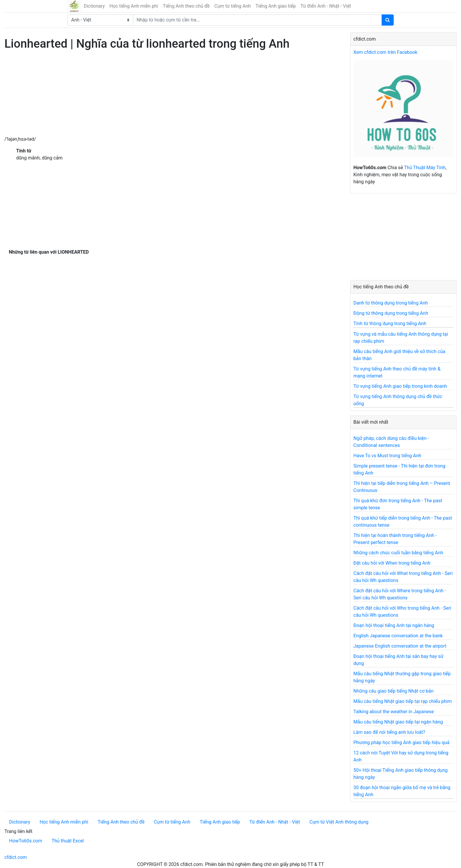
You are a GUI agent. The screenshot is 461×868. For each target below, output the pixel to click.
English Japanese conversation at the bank (398, 636)
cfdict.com (16, 857)
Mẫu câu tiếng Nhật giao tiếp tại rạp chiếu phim (403, 701)
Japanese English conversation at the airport (400, 646)
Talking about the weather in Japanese (394, 712)
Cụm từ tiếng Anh (233, 6)
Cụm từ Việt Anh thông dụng (339, 822)
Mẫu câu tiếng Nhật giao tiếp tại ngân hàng (398, 722)
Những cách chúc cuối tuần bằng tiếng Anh (398, 553)
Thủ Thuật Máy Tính (425, 168)
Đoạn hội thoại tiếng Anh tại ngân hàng (394, 625)
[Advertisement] (173, 94)
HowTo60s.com (26, 841)
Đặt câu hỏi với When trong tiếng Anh (392, 563)
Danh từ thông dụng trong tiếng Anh (391, 303)
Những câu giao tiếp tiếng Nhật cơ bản (394, 691)
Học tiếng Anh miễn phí (134, 6)
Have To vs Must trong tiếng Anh (387, 456)
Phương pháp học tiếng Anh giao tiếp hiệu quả (401, 743)
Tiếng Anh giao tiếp (276, 6)
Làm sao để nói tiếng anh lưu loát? (389, 732)
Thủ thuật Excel (68, 841)
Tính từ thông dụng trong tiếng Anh (390, 324)
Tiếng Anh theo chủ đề (186, 6)
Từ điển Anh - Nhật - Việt (326, 6)
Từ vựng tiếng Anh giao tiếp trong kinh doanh (400, 386)
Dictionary (94, 6)
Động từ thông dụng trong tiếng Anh (391, 313)
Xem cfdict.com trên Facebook (385, 52)
